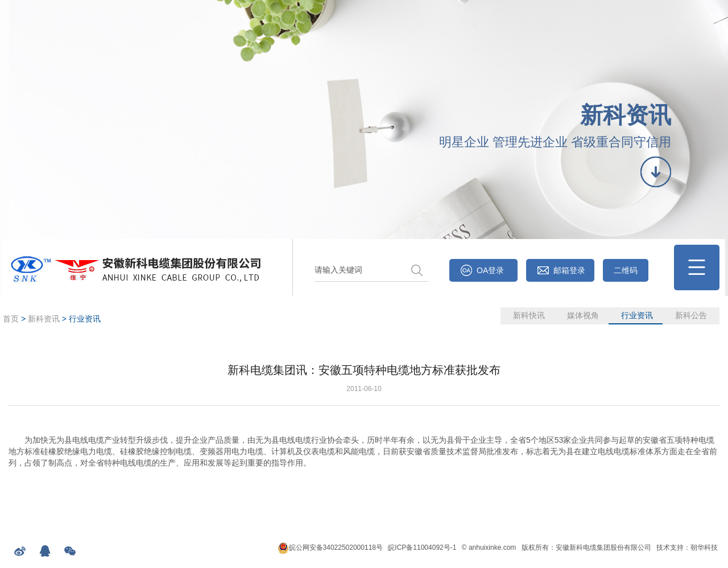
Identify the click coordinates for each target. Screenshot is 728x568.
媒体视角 (583, 315)
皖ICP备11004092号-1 (422, 548)
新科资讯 (44, 319)
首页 (11, 319)
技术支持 (670, 548)
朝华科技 (704, 548)
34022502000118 (349, 548)
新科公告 (691, 315)
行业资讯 (637, 315)
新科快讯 (529, 315)
